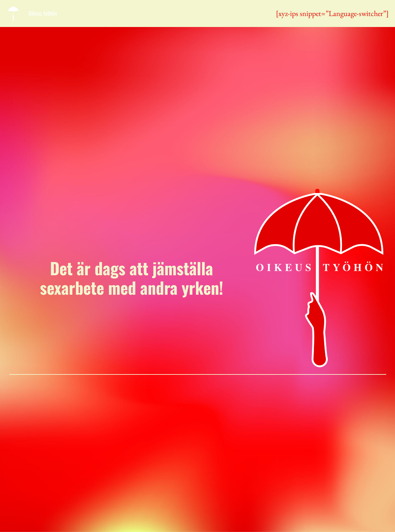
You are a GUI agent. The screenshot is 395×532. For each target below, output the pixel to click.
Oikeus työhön (43, 13)
